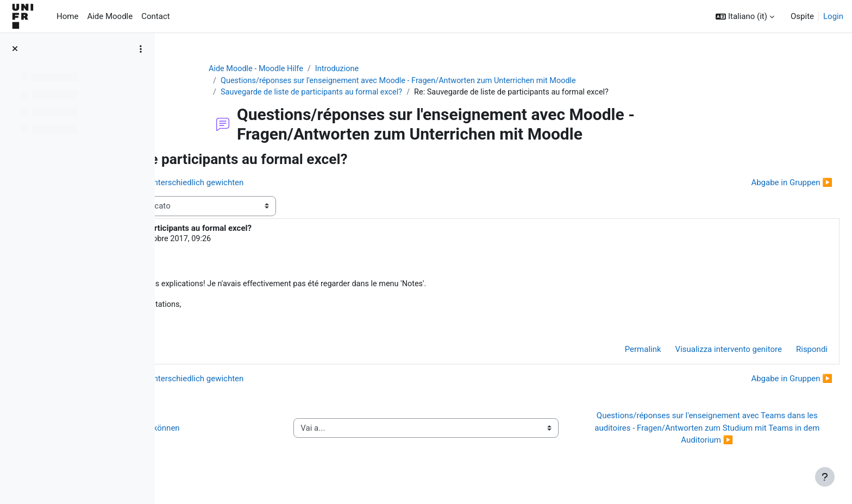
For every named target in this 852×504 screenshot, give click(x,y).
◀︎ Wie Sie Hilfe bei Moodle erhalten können (263, 432)
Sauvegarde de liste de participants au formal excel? (384, 93)
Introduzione (410, 69)
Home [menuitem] (67, 16)
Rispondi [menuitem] (786, 353)
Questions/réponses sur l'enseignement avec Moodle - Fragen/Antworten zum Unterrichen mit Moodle (474, 81)
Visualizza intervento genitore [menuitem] (703, 353)
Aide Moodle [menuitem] (110, 16)
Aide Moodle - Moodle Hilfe (327, 69)
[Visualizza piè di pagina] (825, 477)
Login (833, 16)
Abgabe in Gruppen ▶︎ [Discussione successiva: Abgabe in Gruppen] (766, 184)
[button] (745, 17)
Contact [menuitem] (155, 16)
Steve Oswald (243, 241)
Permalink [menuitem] (617, 353)
